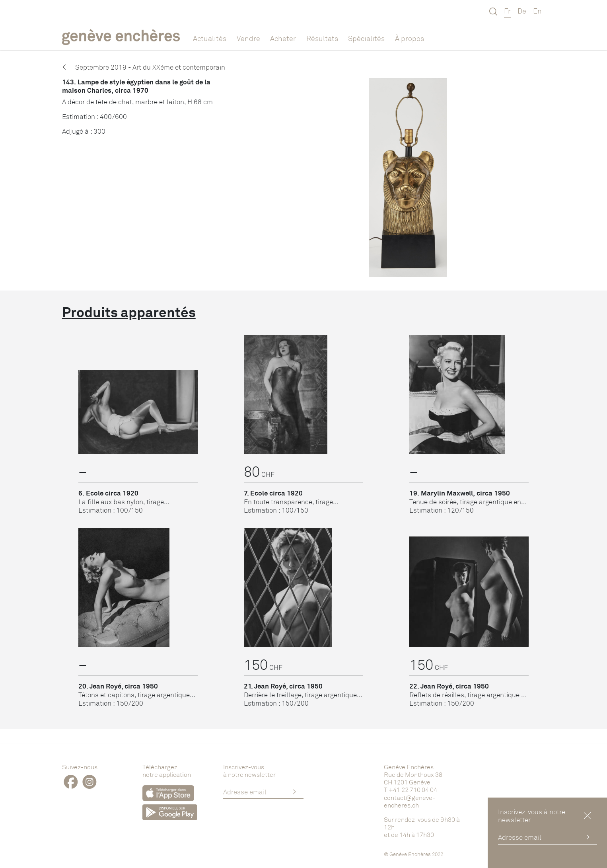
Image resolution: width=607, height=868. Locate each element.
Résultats (322, 38)
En (537, 11)
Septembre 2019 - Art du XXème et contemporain (144, 67)
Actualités (210, 38)
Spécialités (366, 38)
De (522, 11)
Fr (507, 11)
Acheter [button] (283, 38)
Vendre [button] (248, 38)
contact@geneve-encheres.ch (410, 801)
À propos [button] (410, 38)
